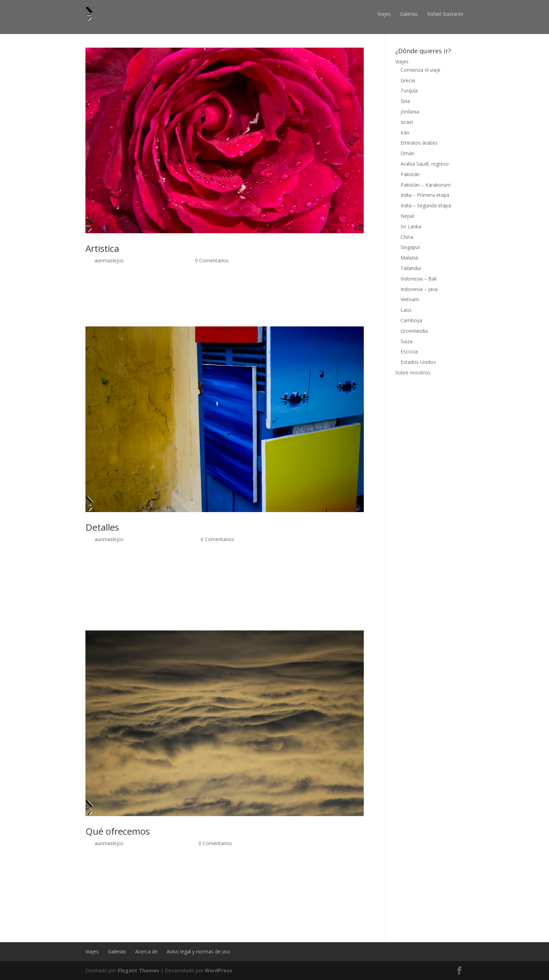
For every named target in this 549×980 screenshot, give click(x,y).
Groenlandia (414, 331)
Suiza (406, 341)
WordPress (218, 970)
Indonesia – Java (419, 289)
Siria (405, 101)
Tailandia (411, 268)
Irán (405, 133)
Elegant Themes (138, 970)
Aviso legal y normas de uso (199, 951)
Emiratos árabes (419, 143)
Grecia (408, 80)
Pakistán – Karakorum (426, 185)
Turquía (409, 91)
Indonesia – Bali (419, 279)
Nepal (407, 216)
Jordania (410, 112)
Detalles (102, 527)
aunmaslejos (109, 260)
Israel (407, 122)
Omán (408, 153)
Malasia (409, 258)
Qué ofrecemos (118, 831)
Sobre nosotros (413, 372)
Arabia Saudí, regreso (425, 164)
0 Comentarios (212, 260)
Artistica (102, 248)
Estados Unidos (418, 362)
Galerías (409, 14)
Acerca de (146, 951)
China (407, 237)
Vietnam (410, 299)
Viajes (384, 14)
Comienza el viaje (421, 70)
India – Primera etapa (425, 195)
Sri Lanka (411, 226)
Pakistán (410, 174)
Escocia (409, 351)
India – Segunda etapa (426, 205)
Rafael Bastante (445, 14)
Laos (406, 310)
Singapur (410, 247)
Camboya (411, 320)
